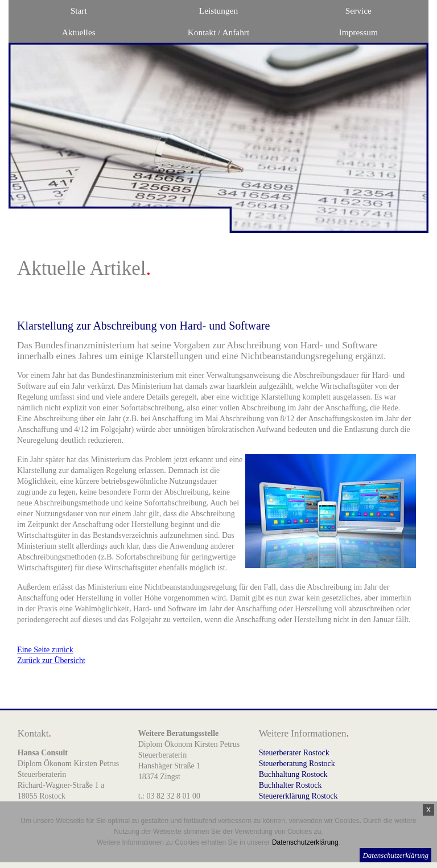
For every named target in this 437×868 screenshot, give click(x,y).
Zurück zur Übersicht (51, 661)
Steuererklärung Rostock (298, 796)
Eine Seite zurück (45, 650)
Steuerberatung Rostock (297, 764)
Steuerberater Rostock (294, 753)
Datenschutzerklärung (395, 855)
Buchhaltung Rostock (293, 774)
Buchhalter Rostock (290, 785)
